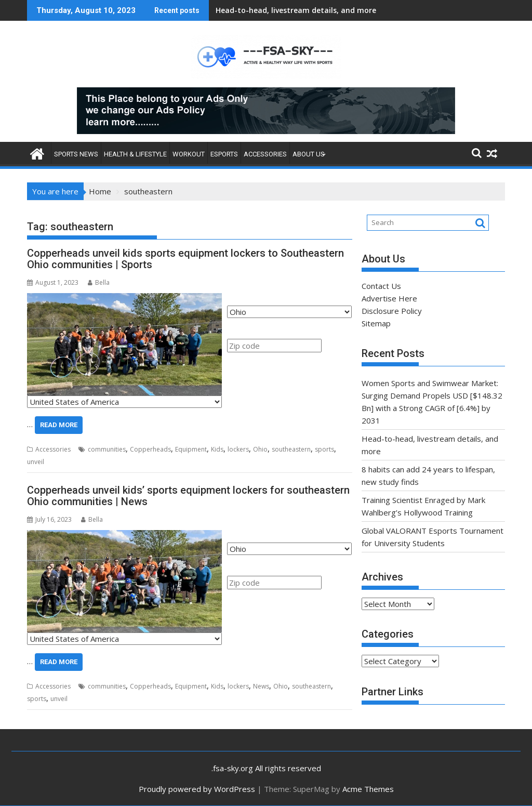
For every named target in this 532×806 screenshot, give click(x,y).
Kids (217, 449)
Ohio (260, 449)
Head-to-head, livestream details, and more (296, 10)
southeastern (291, 449)
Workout (189, 154)
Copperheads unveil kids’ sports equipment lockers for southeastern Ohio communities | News (188, 496)
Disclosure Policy (392, 311)
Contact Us (381, 286)
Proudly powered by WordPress (197, 789)
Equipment (191, 449)
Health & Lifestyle (135, 154)
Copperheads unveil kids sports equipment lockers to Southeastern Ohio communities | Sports (185, 259)
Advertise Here (389, 298)
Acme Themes (368, 789)
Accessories (265, 154)
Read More (59, 425)
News (261, 686)
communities (107, 449)
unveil (36, 462)
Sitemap (376, 323)
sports (324, 449)
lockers (238, 449)
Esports (224, 154)
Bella (99, 282)
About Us (309, 154)
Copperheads (150, 449)
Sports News (76, 154)
